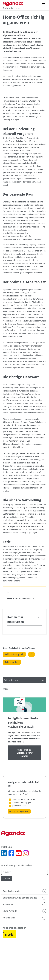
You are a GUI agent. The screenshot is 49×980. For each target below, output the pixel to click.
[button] (44, 5)
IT (31, 654)
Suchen (7, 879)
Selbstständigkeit (14, 654)
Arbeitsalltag (12, 662)
